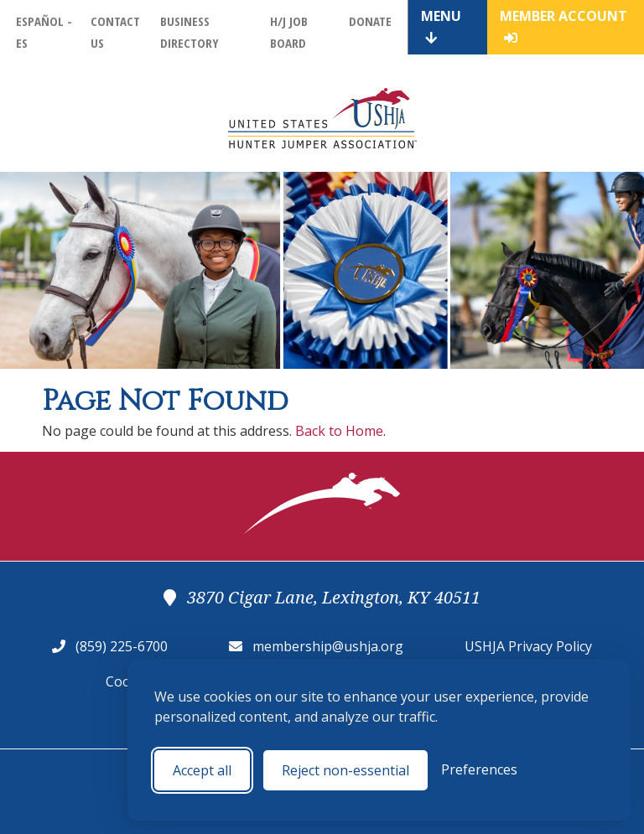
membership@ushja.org (328, 646)
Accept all (202, 770)
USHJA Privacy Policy (528, 646)
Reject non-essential (345, 770)
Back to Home (339, 431)
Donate (370, 21)
